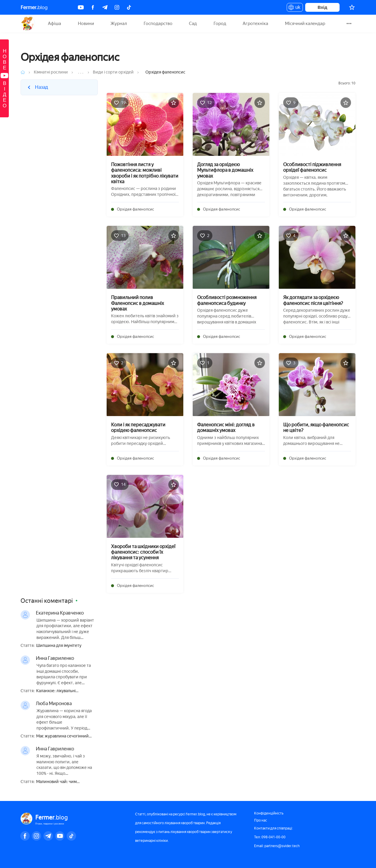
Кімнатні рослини (51, 72)
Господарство (158, 24)
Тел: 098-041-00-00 (270, 837)
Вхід (322, 7)
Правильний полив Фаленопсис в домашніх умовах (137, 303)
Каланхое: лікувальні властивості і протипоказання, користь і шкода (65, 691)
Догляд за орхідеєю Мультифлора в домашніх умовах (225, 170)
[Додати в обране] (174, 103)
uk (295, 8)
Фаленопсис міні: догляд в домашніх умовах (226, 428)
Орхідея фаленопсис (135, 209)
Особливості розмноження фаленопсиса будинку (227, 300)
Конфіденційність (269, 813)
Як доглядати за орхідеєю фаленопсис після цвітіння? (313, 300)
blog (34, 7)
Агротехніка (255, 24)
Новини (86, 24)
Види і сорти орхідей (113, 72)
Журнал (119, 24)
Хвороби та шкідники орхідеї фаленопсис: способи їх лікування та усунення (143, 552)
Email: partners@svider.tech (277, 846)
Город (220, 24)
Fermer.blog (28, 24)
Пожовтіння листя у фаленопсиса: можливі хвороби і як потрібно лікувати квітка (145, 173)
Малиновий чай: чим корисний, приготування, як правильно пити (63, 782)
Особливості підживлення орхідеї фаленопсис (312, 167)
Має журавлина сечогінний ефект (62, 736)
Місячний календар (305, 24)
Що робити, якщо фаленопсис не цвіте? (316, 428)
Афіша (54, 24)
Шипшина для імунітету (59, 646)
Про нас (261, 820)
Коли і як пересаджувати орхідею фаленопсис (138, 428)
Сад (193, 24)
